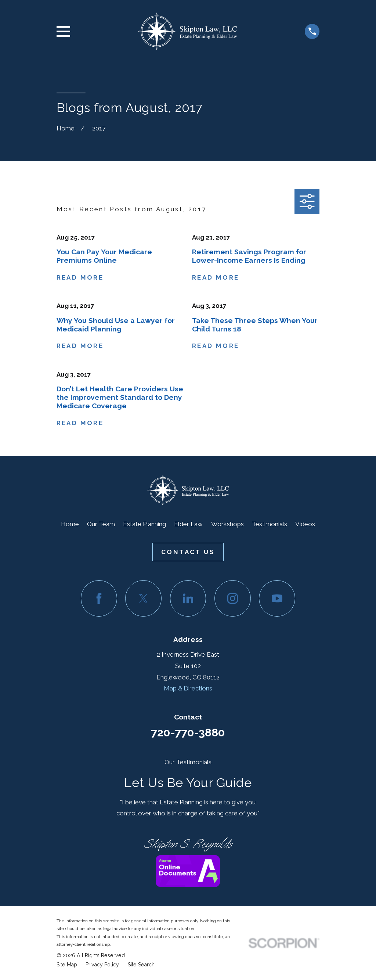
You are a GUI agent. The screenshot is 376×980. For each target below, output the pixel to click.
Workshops (227, 524)
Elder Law (188, 524)
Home (70, 524)
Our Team (101, 524)
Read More (80, 278)
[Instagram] (233, 598)
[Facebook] (99, 598)
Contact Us (188, 552)
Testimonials (270, 524)
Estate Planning (144, 524)
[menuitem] (67, 965)
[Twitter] (143, 598)
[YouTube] (277, 598)
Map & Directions (188, 688)
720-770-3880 (188, 732)
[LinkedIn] (188, 598)
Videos (305, 524)
